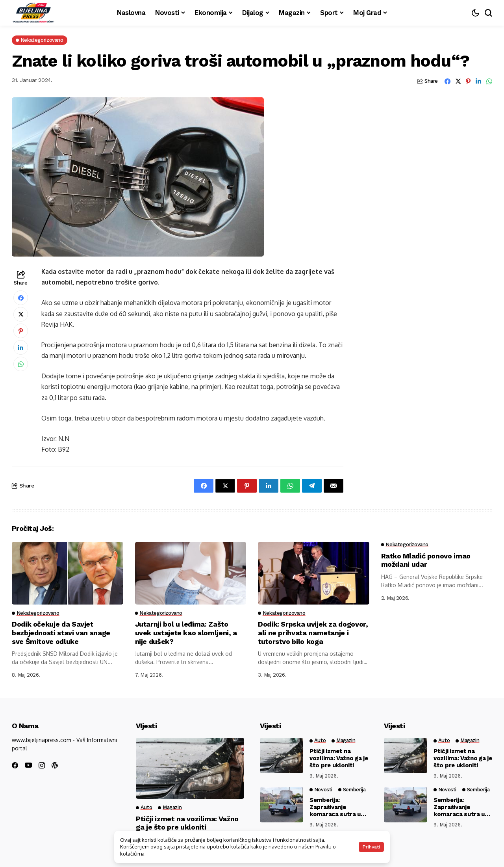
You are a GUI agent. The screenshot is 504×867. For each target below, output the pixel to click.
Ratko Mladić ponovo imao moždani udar (426, 560)
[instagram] (42, 765)
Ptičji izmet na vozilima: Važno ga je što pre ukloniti (187, 823)
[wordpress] (55, 765)
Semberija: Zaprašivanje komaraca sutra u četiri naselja (335, 807)
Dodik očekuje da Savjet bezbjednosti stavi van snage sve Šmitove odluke (61, 633)
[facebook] (15, 765)
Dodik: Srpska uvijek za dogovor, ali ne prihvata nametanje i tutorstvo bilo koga (313, 633)
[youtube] (28, 766)
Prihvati (371, 847)
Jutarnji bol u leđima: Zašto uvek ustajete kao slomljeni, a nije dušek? (186, 633)
